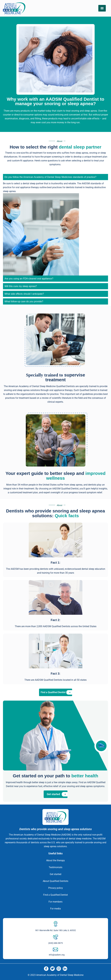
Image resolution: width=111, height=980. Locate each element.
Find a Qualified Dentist (56, 895)
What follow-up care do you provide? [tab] (24, 301)
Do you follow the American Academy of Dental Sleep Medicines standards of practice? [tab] (50, 177)
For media (56, 909)
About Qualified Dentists (56, 881)
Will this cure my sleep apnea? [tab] (21, 286)
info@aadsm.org (57, 955)
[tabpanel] (56, 229)
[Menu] (102, 8)
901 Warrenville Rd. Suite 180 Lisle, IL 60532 (56, 930)
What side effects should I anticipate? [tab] (24, 294)
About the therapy (56, 860)
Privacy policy (56, 888)
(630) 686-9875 (56, 943)
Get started (56, 874)
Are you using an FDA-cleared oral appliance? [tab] (29, 279)
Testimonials (56, 867)
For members (56, 902)
